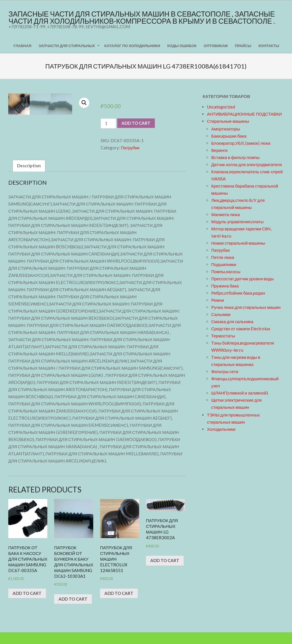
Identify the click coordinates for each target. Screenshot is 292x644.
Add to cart (136, 123)
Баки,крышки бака (229, 136)
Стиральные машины (228, 121)
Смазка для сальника (232, 321)
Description (29, 177)
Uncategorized (221, 107)
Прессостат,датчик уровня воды (243, 279)
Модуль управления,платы (238, 222)
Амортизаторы (226, 129)
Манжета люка (226, 214)
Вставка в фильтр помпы (236, 157)
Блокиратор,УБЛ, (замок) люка (241, 143)
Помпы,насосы (226, 271)
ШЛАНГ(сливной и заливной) (240, 393)
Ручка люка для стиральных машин (246, 307)
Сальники (221, 314)
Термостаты (223, 336)
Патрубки (130, 148)
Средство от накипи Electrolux (241, 329)
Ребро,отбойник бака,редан (238, 293)
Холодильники (221, 429)
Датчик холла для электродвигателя (247, 164)
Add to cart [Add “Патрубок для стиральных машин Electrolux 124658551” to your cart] (119, 605)
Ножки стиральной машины (238, 243)
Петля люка (223, 257)
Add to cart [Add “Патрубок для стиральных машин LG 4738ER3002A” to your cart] (165, 572)
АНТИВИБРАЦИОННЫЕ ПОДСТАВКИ (245, 114)
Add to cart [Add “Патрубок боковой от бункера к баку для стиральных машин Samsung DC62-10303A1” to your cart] (73, 610)
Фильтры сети (225, 371)
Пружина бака (225, 286)
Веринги (219, 150)
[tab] (29, 177)
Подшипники (224, 264)
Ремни (218, 300)
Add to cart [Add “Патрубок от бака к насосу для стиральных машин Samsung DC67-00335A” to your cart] (27, 605)
